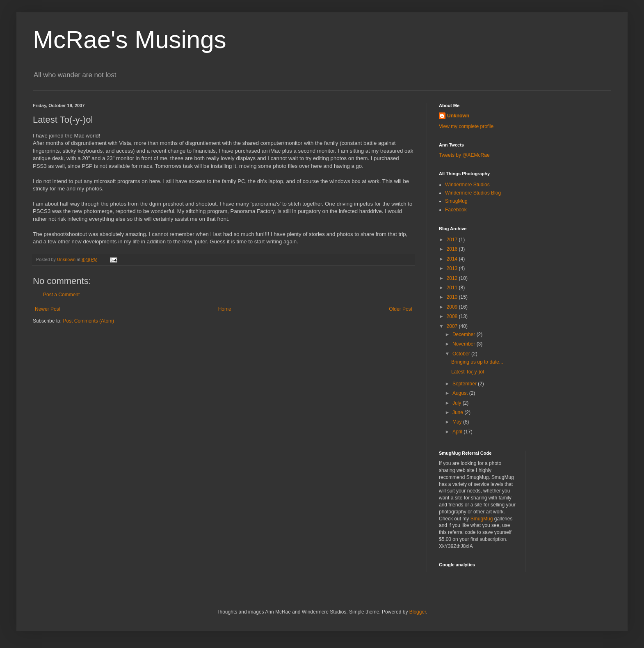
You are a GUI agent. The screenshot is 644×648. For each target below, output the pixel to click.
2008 (453, 316)
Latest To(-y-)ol (468, 372)
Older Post (401, 309)
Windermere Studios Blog (473, 193)
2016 (453, 249)
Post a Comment (61, 295)
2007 (453, 326)
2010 (453, 297)
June (458, 412)
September (465, 384)
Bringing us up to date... (477, 362)
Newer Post (48, 309)
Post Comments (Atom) (88, 321)
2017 (453, 240)
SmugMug (456, 201)
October (462, 354)
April (458, 432)
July (458, 403)
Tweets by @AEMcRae (464, 155)
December (465, 334)
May (458, 422)
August (461, 393)
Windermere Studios (467, 185)
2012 (453, 278)
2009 (453, 307)
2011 (453, 288)
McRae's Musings (130, 40)
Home (225, 309)
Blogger (418, 612)
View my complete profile (466, 126)
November (465, 344)
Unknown (458, 116)
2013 (453, 268)
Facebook (456, 210)
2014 (453, 259)
